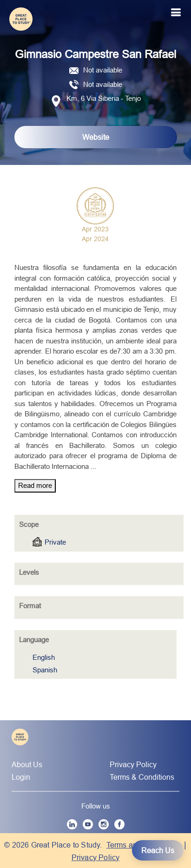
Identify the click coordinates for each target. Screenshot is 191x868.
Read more (35, 485)
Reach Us (158, 850)
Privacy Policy (133, 764)
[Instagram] (104, 824)
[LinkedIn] (72, 824)
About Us (27, 764)
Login (21, 777)
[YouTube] (88, 824)
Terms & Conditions (142, 777)
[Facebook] (119, 824)
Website (96, 137)
